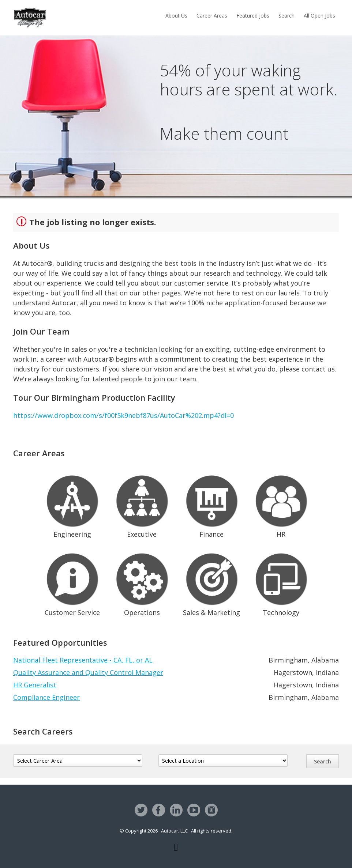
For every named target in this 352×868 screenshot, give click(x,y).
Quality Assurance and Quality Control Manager (88, 672)
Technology (281, 583)
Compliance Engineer (46, 697)
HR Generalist (35, 685)
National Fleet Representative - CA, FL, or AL (83, 660)
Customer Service (72, 583)
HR (281, 505)
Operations (142, 583)
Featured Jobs (253, 16)
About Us (176, 16)
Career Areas (212, 16)
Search (287, 16)
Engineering (72, 505)
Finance (212, 505)
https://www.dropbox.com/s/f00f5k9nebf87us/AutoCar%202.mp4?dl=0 (123, 415)
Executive (142, 505)
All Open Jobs (319, 16)
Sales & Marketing (212, 583)
